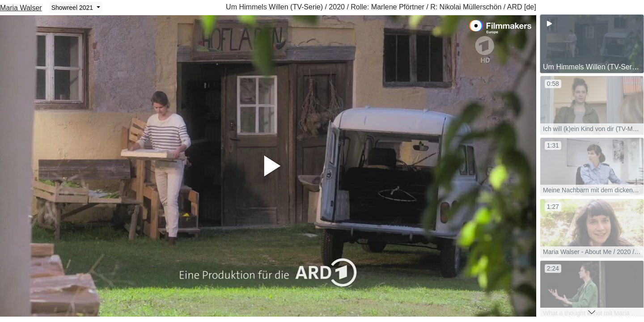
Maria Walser (21, 8)
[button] (592, 312)
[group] (592, 44)
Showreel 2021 (73, 8)
